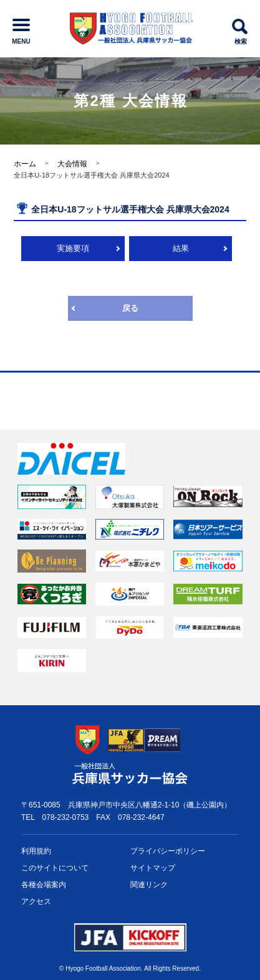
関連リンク (149, 885)
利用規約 (36, 851)
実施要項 (73, 248)
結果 (181, 248)
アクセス (36, 902)
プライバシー (168, 851)
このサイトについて (55, 868)
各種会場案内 (44, 885)
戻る (130, 308)
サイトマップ (153, 868)
